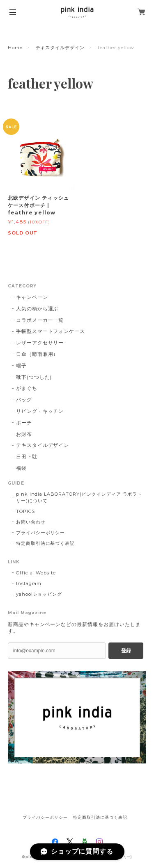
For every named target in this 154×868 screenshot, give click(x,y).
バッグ (24, 400)
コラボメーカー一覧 (40, 320)
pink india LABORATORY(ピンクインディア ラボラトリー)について (79, 497)
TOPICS (25, 511)
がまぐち (27, 388)
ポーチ (24, 423)
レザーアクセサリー (40, 343)
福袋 (21, 468)
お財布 (24, 434)
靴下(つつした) (34, 377)
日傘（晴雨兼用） (37, 354)
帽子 (21, 366)
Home (15, 48)
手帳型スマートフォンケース (51, 331)
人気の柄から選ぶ (37, 309)
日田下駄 (27, 457)
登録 (126, 651)
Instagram (29, 583)
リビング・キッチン (40, 411)
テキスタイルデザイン (60, 48)
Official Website (36, 573)
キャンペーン (32, 297)
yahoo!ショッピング (39, 594)
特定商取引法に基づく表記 (46, 543)
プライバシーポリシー (41, 533)
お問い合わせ (31, 522)
